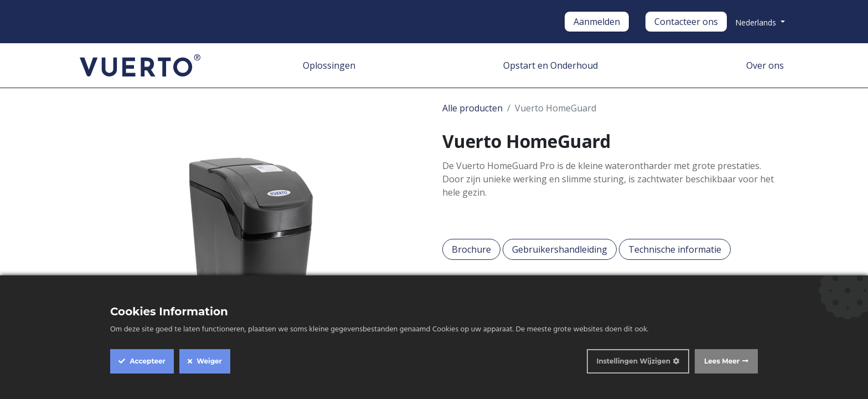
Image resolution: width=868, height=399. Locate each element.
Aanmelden (597, 22)
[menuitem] (329, 65)
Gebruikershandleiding (560, 249)
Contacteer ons (686, 22)
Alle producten (472, 108)
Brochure (471, 249)
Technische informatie (675, 249)
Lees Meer (722, 361)
